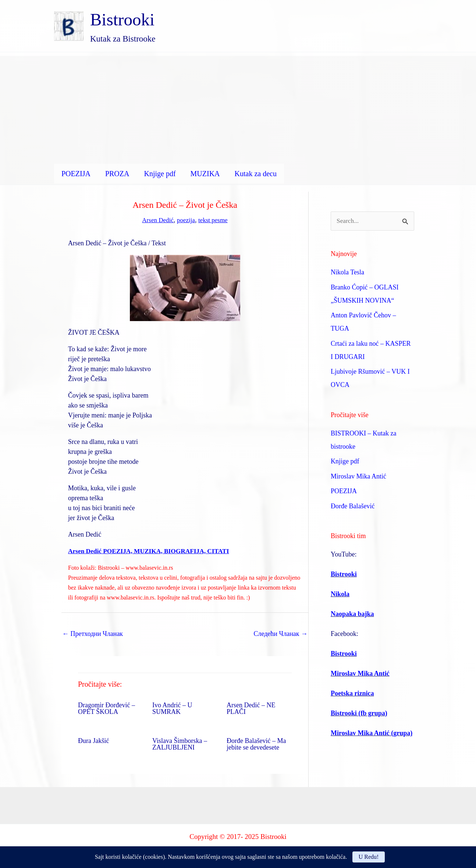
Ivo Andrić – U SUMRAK (172, 708)
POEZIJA (76, 174)
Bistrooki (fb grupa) (359, 714)
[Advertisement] (238, 107)
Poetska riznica (352, 694)
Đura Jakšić (93, 740)
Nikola (340, 594)
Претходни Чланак (93, 633)
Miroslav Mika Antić (358, 477)
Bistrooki (122, 19)
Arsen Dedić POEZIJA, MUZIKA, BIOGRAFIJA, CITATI (152, 551)
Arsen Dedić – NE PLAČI (251, 708)
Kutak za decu (256, 174)
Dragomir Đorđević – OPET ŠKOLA (106, 708)
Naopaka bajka (352, 614)
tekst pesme (214, 220)
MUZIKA (205, 174)
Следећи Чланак (280, 633)
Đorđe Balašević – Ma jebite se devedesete (256, 744)
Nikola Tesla (347, 273)
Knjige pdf (160, 174)
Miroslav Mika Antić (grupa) (372, 733)
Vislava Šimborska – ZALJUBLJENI (180, 744)
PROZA (117, 174)
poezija (186, 220)
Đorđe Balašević (353, 506)
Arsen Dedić (156, 220)
